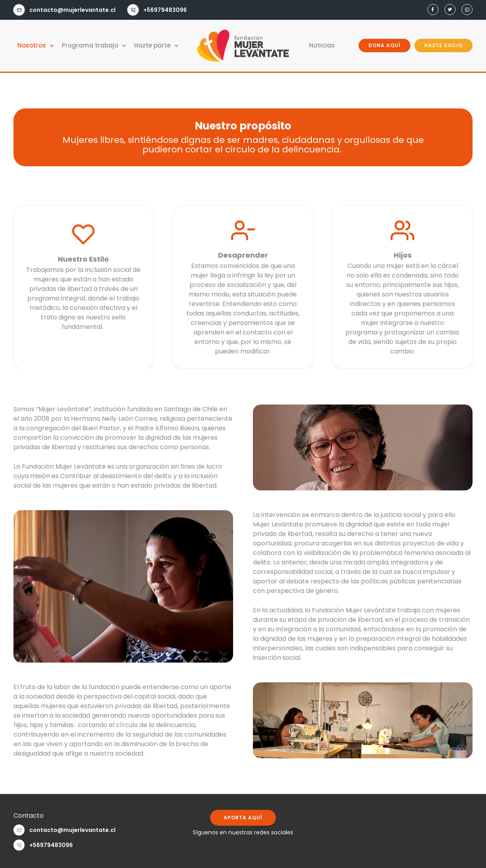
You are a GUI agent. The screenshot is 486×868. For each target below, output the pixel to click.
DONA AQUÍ (384, 45)
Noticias (322, 45)
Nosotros (32, 45)
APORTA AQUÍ (243, 818)
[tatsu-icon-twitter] (450, 10)
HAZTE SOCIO (443, 45)
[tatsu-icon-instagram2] (467, 10)
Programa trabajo (90, 45)
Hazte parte (152, 45)
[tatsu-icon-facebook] (433, 10)
